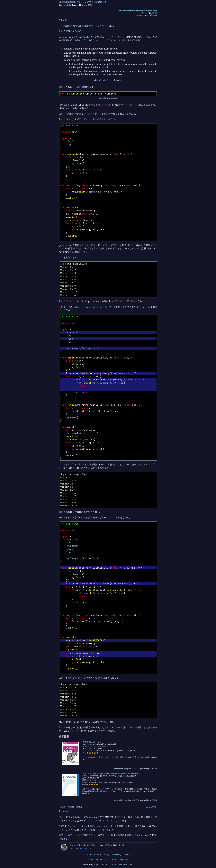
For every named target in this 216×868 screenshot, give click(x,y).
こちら (107, 757)
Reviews (98, 855)
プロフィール (140, 835)
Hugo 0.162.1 (100, 864)
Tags (120, 11)
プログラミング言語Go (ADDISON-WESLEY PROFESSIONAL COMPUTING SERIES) (116, 774)
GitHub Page (152, 15)
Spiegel (126, 769)
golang (140, 11)
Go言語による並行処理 (92, 742)
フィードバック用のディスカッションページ (94, 826)
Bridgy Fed (123, 860)
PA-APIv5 (153, 769)
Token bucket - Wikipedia (110, 80)
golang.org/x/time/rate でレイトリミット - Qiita (88, 26)
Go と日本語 (151, 807)
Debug (127, 855)
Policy (107, 855)
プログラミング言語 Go (94, 2)
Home (91, 860)
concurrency (130, 11)
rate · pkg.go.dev (110, 98)
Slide (107, 860)
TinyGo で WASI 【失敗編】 (72, 807)
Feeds (89, 855)
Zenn (114, 860)
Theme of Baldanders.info (121, 864)
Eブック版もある (90, 757)
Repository (116, 855)
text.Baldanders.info (69, 2)
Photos (99, 860)
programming (151, 11)
